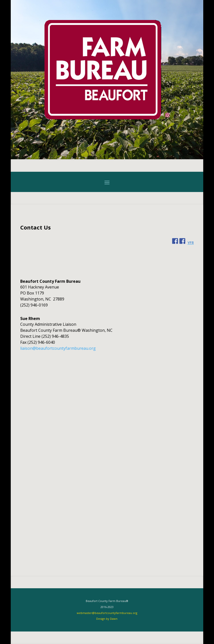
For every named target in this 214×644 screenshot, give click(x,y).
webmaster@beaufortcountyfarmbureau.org (107, 613)
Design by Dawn (107, 619)
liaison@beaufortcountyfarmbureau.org (58, 348)
